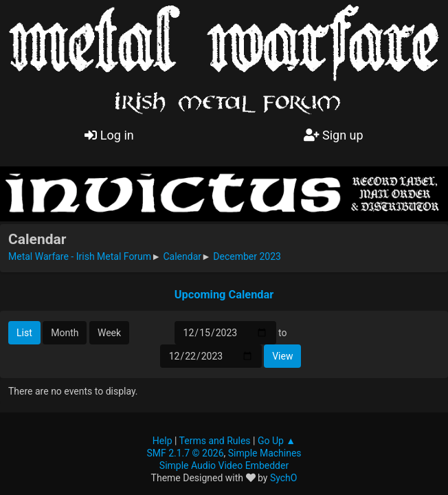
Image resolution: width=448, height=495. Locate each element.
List (24, 333)
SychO (284, 478)
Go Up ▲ (277, 441)
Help (163, 441)
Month (65, 333)
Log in (109, 135)
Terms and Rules (215, 441)
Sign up (334, 135)
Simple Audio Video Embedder (224, 465)
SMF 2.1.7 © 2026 (185, 453)
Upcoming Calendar (224, 295)
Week (109, 333)
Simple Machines (265, 453)
